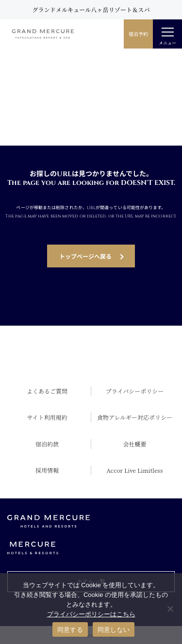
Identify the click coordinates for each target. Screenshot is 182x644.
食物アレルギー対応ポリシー (135, 417)
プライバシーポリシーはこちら (91, 614)
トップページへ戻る (85, 256)
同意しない (114, 630)
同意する (70, 630)
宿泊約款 (47, 444)
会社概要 (134, 444)
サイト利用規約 (47, 417)
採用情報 (47, 470)
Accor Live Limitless (135, 470)
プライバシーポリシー (135, 391)
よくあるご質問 (47, 391)
